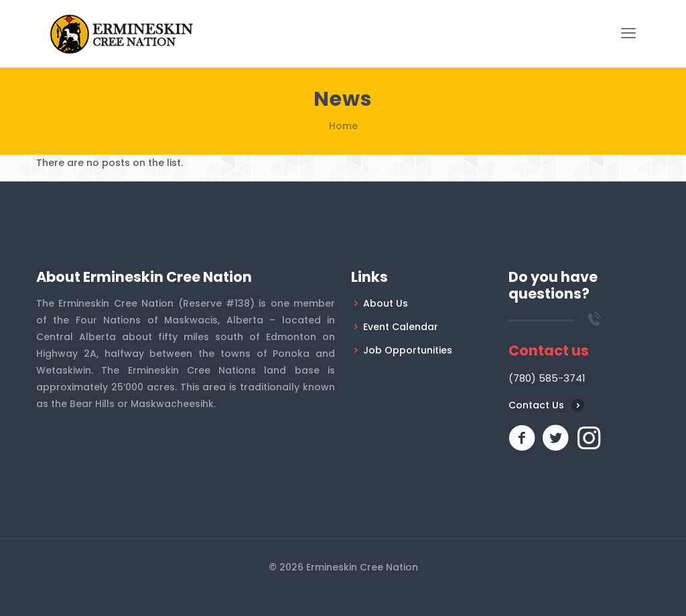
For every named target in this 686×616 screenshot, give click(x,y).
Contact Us (536, 405)
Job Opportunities (408, 350)
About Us (386, 303)
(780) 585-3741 (547, 378)
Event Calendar (401, 327)
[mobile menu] (628, 33)
